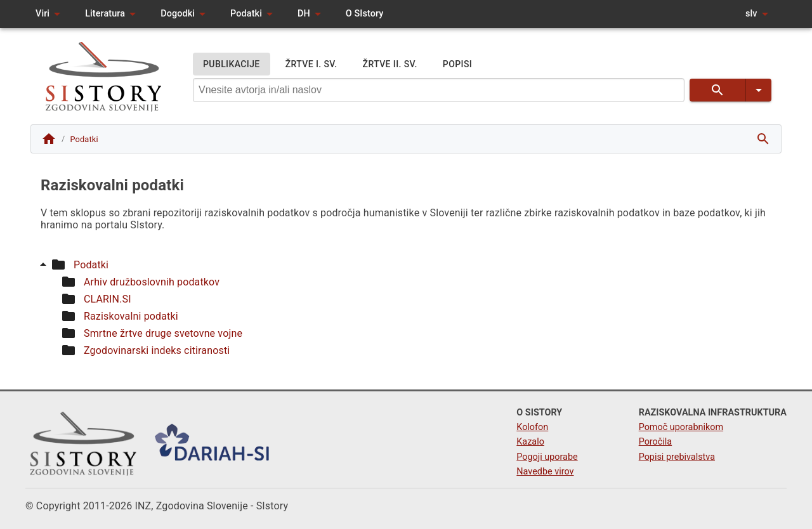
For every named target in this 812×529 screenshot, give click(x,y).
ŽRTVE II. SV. (390, 64)
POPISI (457, 64)
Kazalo (530, 442)
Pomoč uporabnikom (681, 427)
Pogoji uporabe (547, 457)
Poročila (656, 442)
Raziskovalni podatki (131, 316)
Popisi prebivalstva (677, 457)
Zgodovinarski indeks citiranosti (157, 350)
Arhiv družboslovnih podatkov (152, 282)
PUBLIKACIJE (232, 64)
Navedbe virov (545, 472)
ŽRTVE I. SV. (311, 64)
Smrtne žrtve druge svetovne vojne (163, 333)
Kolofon (532, 427)
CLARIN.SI (108, 299)
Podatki (91, 265)
